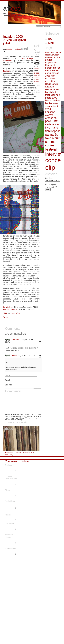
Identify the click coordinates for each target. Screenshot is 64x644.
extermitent (16, 313)
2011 (48, 76)
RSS (49, 39)
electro (49, 115)
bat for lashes (53, 101)
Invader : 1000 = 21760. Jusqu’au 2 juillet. (16, 40)
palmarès (52, 134)
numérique (50, 57)
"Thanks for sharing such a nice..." (10, 533)
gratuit (48, 73)
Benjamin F (16, 340)
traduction (50, 95)
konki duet (51, 92)
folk (58, 95)
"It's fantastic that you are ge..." (10, 558)
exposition (38, 73)
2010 (48, 109)
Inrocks (56, 68)
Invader (7, 71)
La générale (8, 307)
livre (48, 128)
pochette (38, 75)
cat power (51, 120)
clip (50, 167)
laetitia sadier (52, 89)
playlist (49, 60)
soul (57, 124)
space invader (37, 78)
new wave (50, 70)
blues (58, 52)
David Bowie (52, 84)
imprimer (17, 49)
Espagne (50, 112)
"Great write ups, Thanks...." (11, 523)
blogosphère (51, 63)
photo (48, 98)
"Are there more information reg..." (9, 512)
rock (58, 57)
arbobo (9, 49)
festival (51, 149)
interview (54, 154)
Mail (50, 43)
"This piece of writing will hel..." (10, 547)
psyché (55, 73)
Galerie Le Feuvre (11, 309)
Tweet (6, 317)
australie (50, 87)
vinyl (58, 70)
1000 (5, 313)
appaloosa (50, 52)
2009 (54, 98)
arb (12, 8)
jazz (55, 121)
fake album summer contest (53, 142)
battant (49, 68)
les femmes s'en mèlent (52, 105)
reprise (56, 131)
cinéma (50, 124)
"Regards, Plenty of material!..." (9, 474)
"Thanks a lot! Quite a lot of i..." (10, 499)
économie (50, 78)
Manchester (51, 65)
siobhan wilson (52, 55)
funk (53, 76)
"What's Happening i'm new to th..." (10, 488)
